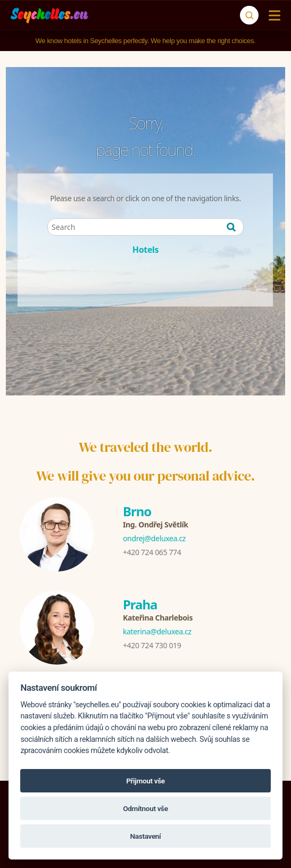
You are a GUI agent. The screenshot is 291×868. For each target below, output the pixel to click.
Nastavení (146, 836)
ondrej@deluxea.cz (154, 538)
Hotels (145, 250)
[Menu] (272, 15)
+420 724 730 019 (152, 645)
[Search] (249, 15)
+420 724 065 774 (152, 552)
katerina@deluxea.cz (157, 631)
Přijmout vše (145, 781)
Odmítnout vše (145, 808)
